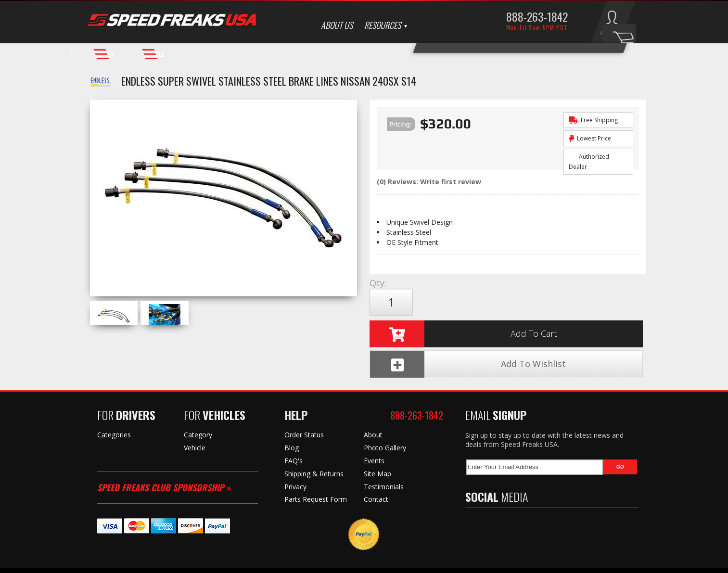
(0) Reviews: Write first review (429, 182)
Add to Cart (464, 302)
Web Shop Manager (458, 564)
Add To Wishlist (580, 302)
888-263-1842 (537, 16)
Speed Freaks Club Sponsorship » (164, 437)
